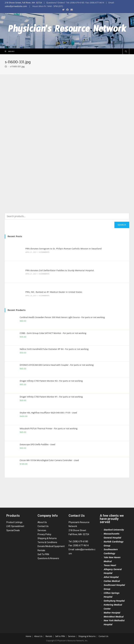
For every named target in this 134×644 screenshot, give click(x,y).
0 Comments (43, 277)
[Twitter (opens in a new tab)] (63, 10)
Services (42, 530)
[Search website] (126, 77)
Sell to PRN (60, 636)
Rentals (41, 550)
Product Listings (14, 522)
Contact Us (43, 526)
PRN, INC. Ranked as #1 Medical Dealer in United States (53, 315)
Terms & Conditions (47, 542)
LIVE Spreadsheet (15, 526)
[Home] (6, 92)
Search (122, 250)
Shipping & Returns (47, 538)
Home (28, 636)
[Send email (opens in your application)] (71, 10)
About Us (42, 522)
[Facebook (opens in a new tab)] (67, 10)
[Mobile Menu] (9, 77)
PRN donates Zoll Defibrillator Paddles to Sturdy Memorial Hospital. (59, 294)
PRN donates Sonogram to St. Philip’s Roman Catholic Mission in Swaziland (62, 273)
